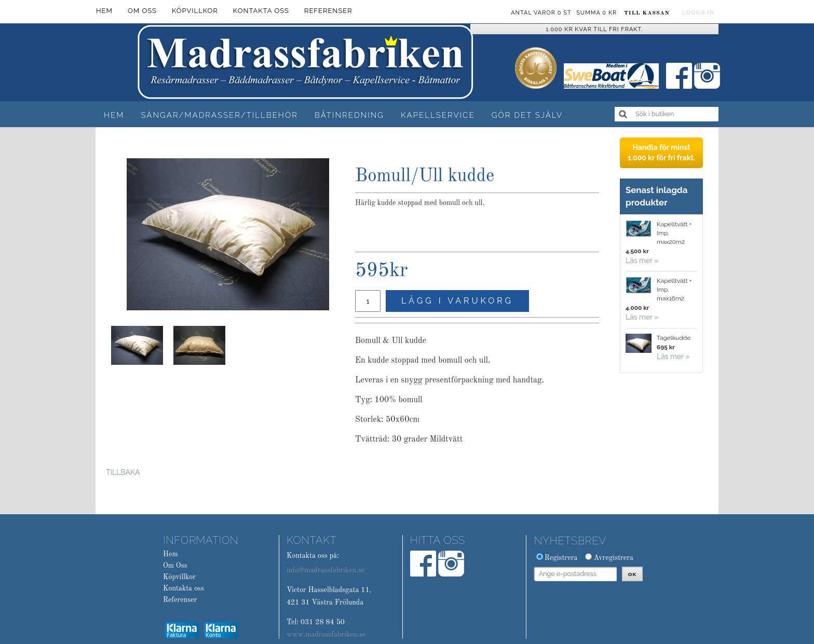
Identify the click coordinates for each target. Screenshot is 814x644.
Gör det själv (527, 115)
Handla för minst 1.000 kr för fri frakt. (661, 153)
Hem (114, 115)
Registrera (561, 558)
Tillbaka (123, 472)
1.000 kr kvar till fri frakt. (595, 29)
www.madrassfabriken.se (326, 635)
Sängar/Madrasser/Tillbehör (219, 115)
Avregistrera (613, 558)
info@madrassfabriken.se (325, 570)
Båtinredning (349, 115)
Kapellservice (438, 115)
